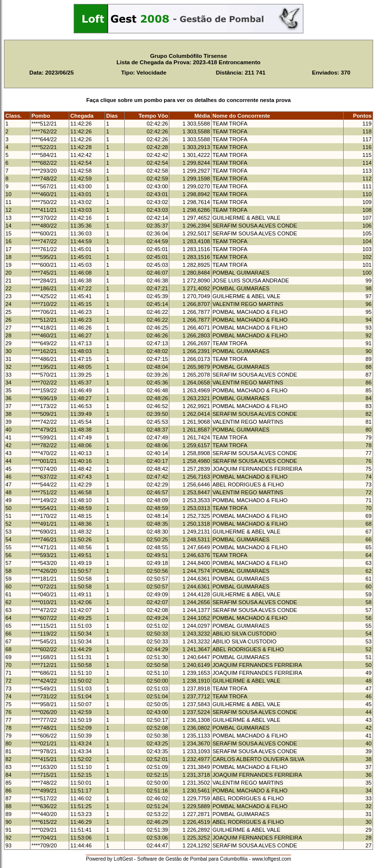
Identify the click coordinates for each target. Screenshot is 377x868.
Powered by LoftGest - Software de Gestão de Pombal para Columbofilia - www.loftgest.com (188, 859)
